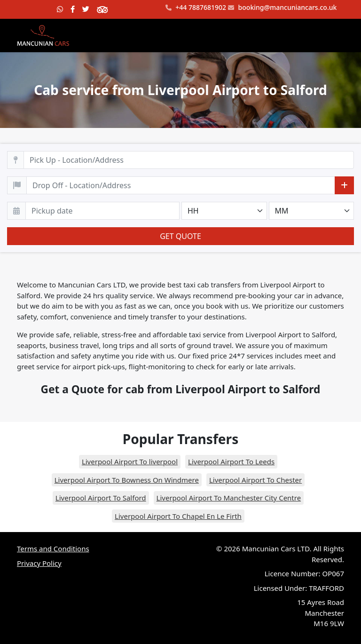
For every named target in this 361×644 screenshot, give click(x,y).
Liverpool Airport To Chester (255, 480)
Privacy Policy (39, 563)
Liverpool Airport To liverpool (130, 461)
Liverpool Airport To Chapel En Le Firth (178, 516)
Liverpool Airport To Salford (101, 498)
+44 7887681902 (196, 8)
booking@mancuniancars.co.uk (282, 8)
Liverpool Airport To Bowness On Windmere (127, 480)
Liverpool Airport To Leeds (231, 461)
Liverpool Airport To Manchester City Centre (229, 498)
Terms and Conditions (53, 549)
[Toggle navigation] (331, 35)
